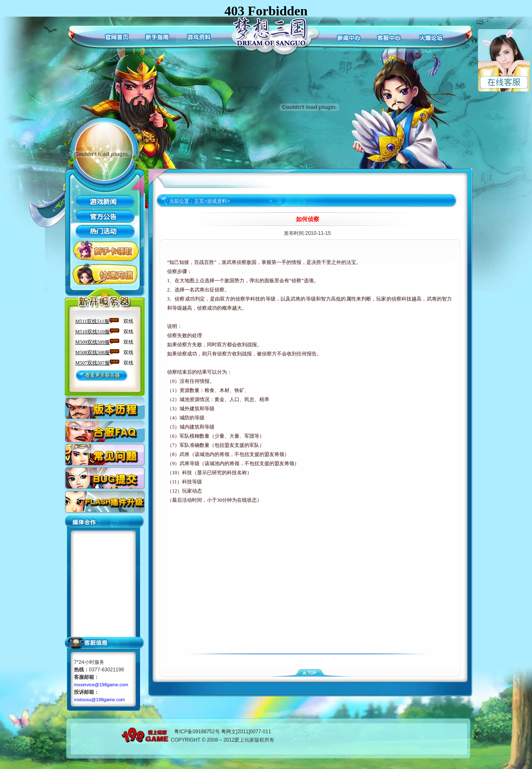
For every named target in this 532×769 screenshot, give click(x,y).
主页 (199, 201)
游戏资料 (217, 201)
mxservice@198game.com (101, 685)
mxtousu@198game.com (99, 700)
